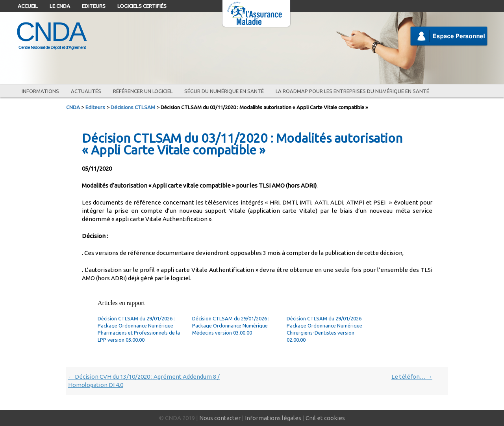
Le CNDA (60, 6)
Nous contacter (220, 418)
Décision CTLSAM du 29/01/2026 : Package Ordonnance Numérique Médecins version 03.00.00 (231, 326)
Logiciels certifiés (142, 6)
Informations (40, 91)
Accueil (28, 6)
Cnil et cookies (325, 418)
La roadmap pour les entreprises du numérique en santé (352, 91)
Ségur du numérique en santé (224, 91)
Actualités (86, 91)
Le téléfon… (412, 377)
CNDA (51, 32)
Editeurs (94, 6)
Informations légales (273, 418)
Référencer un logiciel (143, 91)
